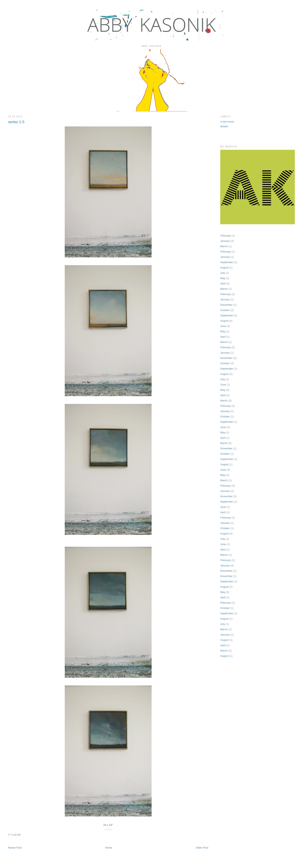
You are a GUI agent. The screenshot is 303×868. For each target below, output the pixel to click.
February (226, 236)
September (227, 262)
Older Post (202, 848)
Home (109, 848)
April (223, 284)
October (225, 310)
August (224, 268)
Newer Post (15, 848)
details (224, 126)
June (223, 326)
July (223, 273)
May (223, 278)
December (226, 305)
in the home (227, 122)
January (225, 241)
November (226, 358)
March (224, 246)
